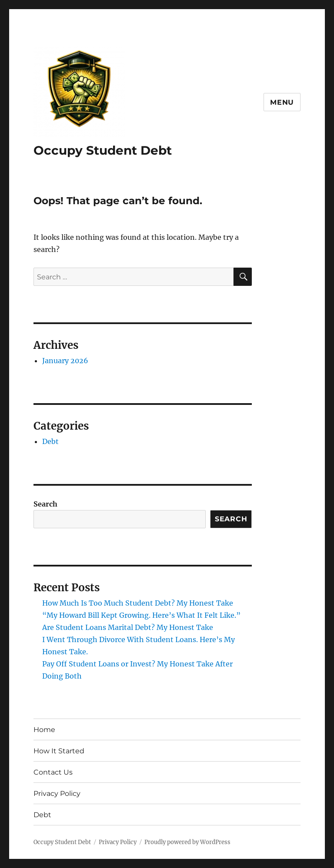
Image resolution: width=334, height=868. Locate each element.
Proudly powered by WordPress (187, 842)
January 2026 (65, 361)
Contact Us (53, 772)
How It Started (59, 751)
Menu (282, 102)
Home (44, 730)
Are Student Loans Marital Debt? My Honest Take (128, 627)
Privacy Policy (57, 793)
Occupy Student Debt (103, 150)
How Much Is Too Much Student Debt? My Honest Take (138, 603)
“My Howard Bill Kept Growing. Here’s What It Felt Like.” (141, 615)
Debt (50, 441)
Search (45, 504)
